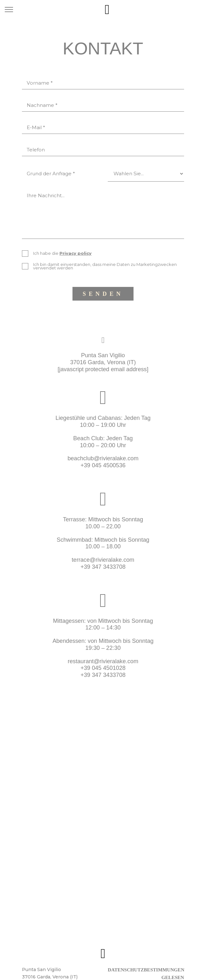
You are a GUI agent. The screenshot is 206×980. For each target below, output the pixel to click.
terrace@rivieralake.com (103, 560)
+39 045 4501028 (103, 668)
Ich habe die (62, 253)
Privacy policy (76, 253)
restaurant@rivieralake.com (103, 661)
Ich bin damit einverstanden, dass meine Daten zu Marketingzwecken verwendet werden (105, 266)
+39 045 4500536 (103, 465)
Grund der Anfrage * (51, 174)
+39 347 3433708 (103, 567)
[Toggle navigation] (9, 10)
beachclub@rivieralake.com (103, 458)
